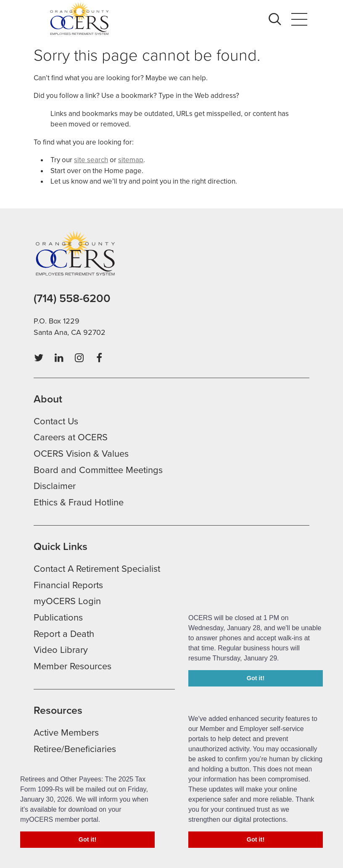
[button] (291, 820)
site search (91, 160)
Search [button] (277, 19)
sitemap (131, 160)
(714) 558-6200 (72, 299)
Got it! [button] (256, 839)
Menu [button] (299, 19)
